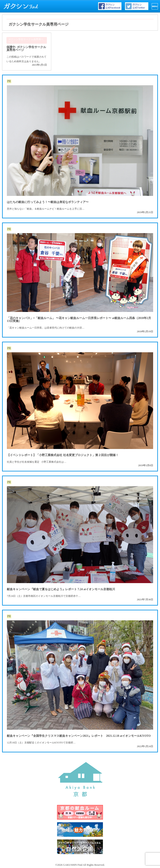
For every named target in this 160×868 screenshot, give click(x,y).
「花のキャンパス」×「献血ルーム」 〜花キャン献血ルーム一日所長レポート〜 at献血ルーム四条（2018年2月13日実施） (79, 320)
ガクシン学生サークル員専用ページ (26, 41)
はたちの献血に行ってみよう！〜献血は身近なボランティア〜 (48, 202)
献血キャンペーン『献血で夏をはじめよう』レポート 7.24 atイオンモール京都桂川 (61, 589)
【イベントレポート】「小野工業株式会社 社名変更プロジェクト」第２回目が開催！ (63, 455)
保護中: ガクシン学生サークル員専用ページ (26, 49)
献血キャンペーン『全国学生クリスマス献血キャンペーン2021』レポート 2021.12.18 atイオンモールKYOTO (79, 736)
